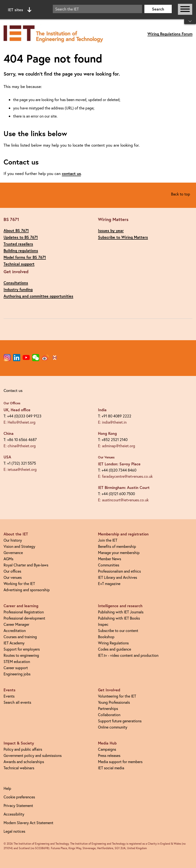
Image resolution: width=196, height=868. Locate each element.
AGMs (8, 559)
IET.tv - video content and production (128, 655)
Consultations (16, 283)
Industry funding (18, 289)
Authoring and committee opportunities (38, 296)
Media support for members (120, 762)
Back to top (181, 194)
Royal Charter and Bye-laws (26, 565)
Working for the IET (19, 583)
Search (158, 9)
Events (9, 696)
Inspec (103, 624)
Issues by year (111, 230)
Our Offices (12, 403)
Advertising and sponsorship (27, 590)
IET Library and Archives (118, 577)
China (9, 433)
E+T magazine (109, 583)
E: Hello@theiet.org (20, 422)
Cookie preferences (19, 797)
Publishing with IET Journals (121, 612)
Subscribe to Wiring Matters (123, 237)
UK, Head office (17, 410)
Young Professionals (114, 702)
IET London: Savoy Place (119, 464)
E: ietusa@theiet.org (20, 469)
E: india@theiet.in (112, 422)
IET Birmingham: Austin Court (124, 487)
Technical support (19, 264)
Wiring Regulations (113, 643)
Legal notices (14, 831)
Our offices (12, 571)
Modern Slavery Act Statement (28, 823)
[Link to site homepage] (53, 34)
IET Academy (14, 643)
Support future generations (120, 721)
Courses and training (20, 637)
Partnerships (108, 708)
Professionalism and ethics (119, 571)
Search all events (17, 702)
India (102, 410)
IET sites (20, 10)
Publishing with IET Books (119, 618)
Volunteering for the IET (117, 696)
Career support (16, 668)
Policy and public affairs (23, 749)
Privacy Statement (18, 805)
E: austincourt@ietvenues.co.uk (123, 500)
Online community (113, 727)
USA (7, 457)
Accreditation (15, 630)
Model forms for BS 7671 (25, 257)
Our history (13, 540)
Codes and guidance (115, 649)
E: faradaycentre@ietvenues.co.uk (125, 476)
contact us (71, 173)
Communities (109, 565)
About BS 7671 (16, 230)
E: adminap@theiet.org (117, 446)
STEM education (17, 661)
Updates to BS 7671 (21, 237)
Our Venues (106, 457)
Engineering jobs (17, 674)
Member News (110, 559)
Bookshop (106, 637)
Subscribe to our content (118, 630)
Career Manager (16, 624)
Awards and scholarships (24, 762)
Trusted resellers (18, 244)
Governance (13, 552)
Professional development (24, 618)
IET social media (111, 768)
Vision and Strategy (19, 546)
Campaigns (107, 749)
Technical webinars (19, 768)
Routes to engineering (21, 655)
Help (7, 788)
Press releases (109, 755)
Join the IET (108, 540)
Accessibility (14, 814)
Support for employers (22, 649)
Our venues (13, 577)
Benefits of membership (117, 546)
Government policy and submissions (33, 755)
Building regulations (21, 250)
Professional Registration (24, 612)
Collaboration (109, 715)
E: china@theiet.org (20, 446)
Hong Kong (107, 433)
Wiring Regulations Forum (170, 34)
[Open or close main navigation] (185, 9)
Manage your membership (119, 552)
